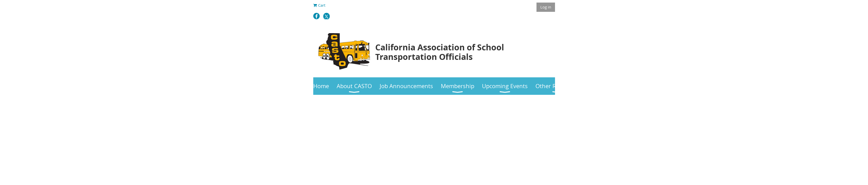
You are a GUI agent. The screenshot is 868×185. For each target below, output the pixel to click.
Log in (546, 7)
